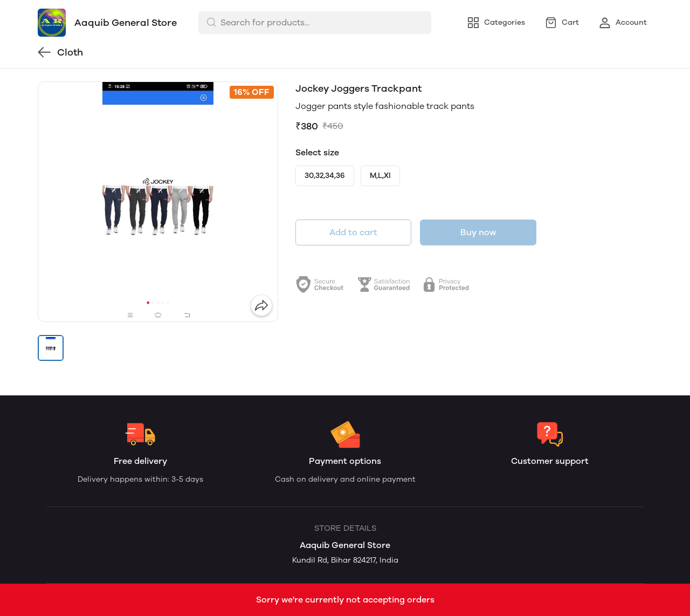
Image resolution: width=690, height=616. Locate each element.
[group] (158, 202)
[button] (51, 348)
